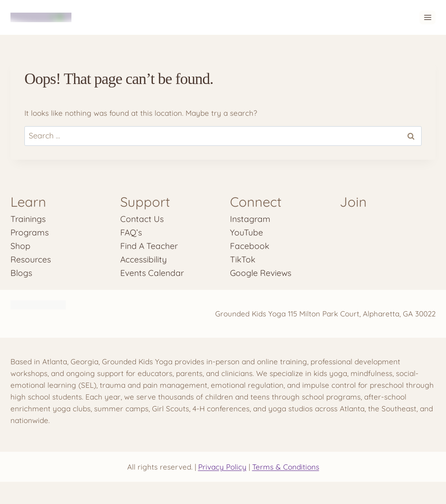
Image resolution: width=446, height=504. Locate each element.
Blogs (21, 273)
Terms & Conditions (286, 467)
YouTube (247, 232)
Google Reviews (261, 273)
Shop (20, 246)
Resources (31, 259)
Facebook (250, 246)
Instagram (250, 219)
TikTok (243, 259)
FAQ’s (131, 232)
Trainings (28, 219)
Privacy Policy (222, 467)
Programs (30, 232)
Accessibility (144, 259)
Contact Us (142, 219)
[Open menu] (427, 17)
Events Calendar (152, 273)
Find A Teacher (149, 246)
